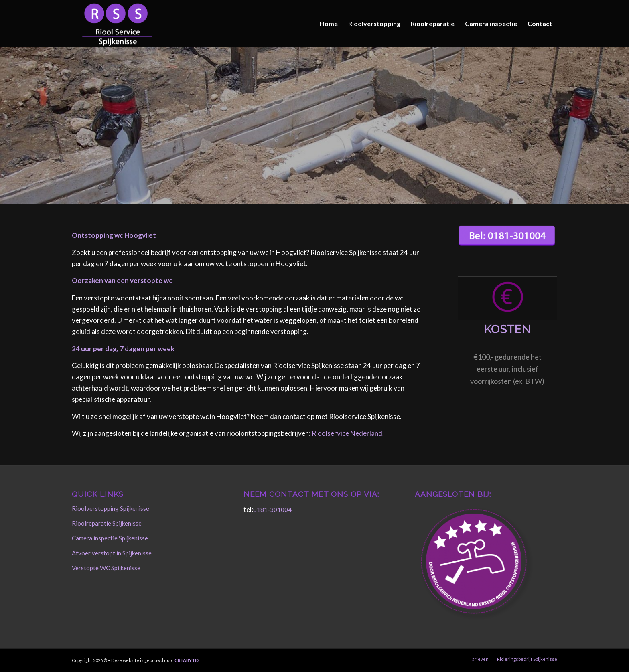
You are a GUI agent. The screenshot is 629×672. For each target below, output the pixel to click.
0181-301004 (272, 510)
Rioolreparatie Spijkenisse (107, 523)
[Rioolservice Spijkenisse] (117, 24)
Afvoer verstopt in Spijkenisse (112, 553)
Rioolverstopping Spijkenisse (111, 508)
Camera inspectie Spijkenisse (110, 538)
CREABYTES (187, 660)
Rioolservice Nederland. (348, 433)
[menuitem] (329, 24)
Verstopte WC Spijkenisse (106, 568)
